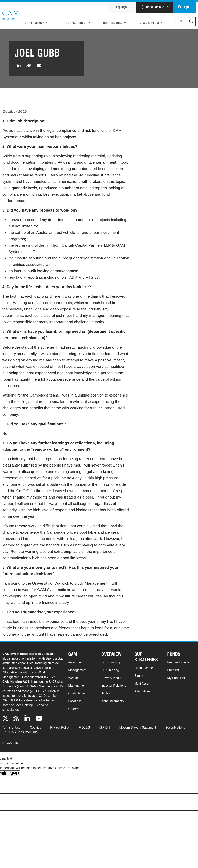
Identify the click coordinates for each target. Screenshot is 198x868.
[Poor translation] (14, 773)
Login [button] (186, 7)
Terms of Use (11, 728)
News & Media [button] (149, 23)
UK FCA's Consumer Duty (20, 732)
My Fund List (176, 678)
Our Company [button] (34, 23)
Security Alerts (175, 728)
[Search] (185, 22)
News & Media (111, 678)
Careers (74, 709)
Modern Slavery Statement (138, 728)
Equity (139, 676)
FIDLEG (84, 728)
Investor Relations (114, 686)
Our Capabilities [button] (73, 23)
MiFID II (105, 728)
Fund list (173, 670)
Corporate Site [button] (153, 7)
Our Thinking (110, 670)
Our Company (111, 662)
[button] (191, 22)
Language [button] (121, 7)
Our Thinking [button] (112, 23)
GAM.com (10, 15)
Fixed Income (144, 668)
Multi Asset (142, 683)
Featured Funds (178, 662)
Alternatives (143, 691)
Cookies (35, 728)
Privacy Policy (60, 728)
